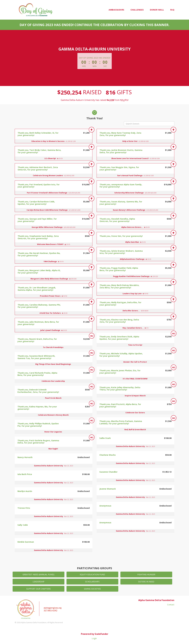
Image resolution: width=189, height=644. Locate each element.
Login (94, 638)
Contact (171, 605)
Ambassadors (116, 10)
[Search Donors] (149, 124)
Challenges (137, 10)
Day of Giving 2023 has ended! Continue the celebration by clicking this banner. (95, 25)
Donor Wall (157, 10)
